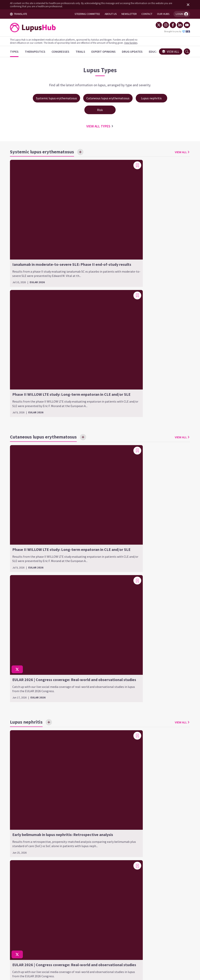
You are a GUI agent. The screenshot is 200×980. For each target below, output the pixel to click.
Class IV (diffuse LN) (89, 735)
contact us (129, 920)
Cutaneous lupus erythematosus (26, 704)
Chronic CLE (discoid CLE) (31, 716)
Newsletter (146, 944)
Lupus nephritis (88, 701)
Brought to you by (175, 31)
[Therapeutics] (37, 52)
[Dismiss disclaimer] (185, 5)
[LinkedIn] (178, 25)
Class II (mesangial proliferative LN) (98, 720)
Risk (141, 701)
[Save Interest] (83, 153)
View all (168, 52)
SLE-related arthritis (152, 768)
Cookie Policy (95, 944)
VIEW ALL (180, 153)
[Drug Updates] (135, 52)
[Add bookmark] (92, 166)
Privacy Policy (121, 944)
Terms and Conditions (63, 944)
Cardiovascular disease (154, 710)
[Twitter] (156, 25)
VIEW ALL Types (100, 127)
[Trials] (83, 52)
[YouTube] (185, 25)
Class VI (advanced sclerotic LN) (98, 748)
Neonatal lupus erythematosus (160, 749)
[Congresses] (63, 52)
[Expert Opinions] (106, 52)
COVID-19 (144, 717)
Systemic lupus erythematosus (150, 736)
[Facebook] (171, 25)
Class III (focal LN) (88, 729)
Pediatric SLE (147, 755)
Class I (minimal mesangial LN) (97, 710)
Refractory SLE (149, 762)
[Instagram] (163, 25)
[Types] (17, 52)
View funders (133, 43)
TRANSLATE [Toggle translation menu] (21, 14)
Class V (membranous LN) (94, 742)
